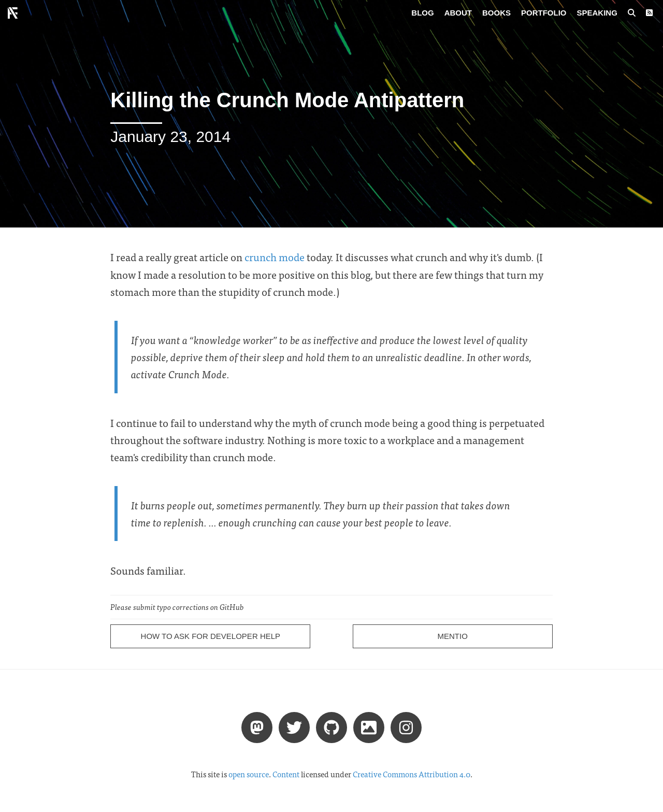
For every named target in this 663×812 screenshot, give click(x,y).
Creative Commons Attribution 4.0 (412, 774)
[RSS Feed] (649, 13)
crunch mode (275, 257)
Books (496, 13)
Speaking (597, 13)
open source (249, 774)
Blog (422, 13)
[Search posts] (632, 13)
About (458, 13)
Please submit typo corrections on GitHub (177, 607)
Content (286, 774)
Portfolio (544, 13)
